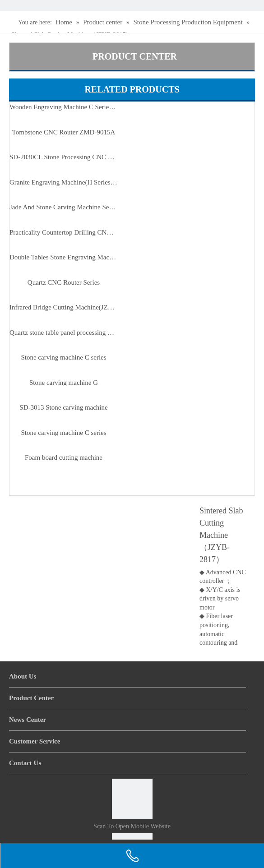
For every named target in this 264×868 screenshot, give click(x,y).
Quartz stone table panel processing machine (64, 332)
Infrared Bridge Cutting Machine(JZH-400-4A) (64, 307)
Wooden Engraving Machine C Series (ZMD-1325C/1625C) (64, 107)
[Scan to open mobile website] (132, 799)
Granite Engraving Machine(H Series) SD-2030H (64, 182)
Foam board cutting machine (64, 457)
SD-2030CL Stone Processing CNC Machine (64, 157)
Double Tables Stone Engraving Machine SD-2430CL (64, 257)
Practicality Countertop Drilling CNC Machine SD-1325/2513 (64, 232)
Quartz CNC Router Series (64, 282)
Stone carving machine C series (63, 357)
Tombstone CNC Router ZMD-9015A (64, 132)
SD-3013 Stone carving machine (63, 407)
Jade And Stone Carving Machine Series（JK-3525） (64, 207)
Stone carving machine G (64, 383)
